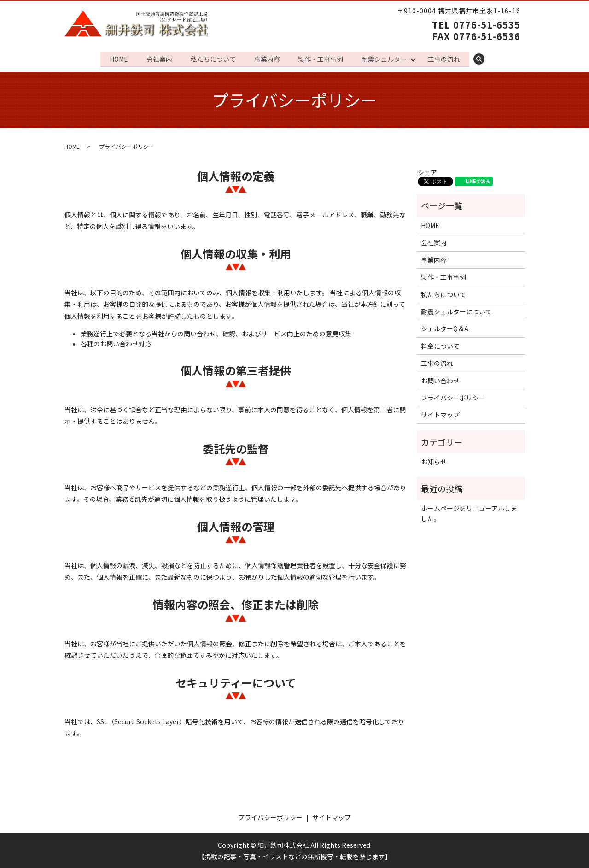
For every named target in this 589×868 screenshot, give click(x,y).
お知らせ (434, 461)
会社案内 (157, 58)
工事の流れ (447, 58)
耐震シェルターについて (456, 311)
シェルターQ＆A (445, 328)
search (487, 59)
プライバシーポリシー (453, 397)
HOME (116, 58)
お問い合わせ (440, 379)
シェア (427, 171)
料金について (440, 345)
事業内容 (267, 58)
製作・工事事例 (321, 58)
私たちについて (212, 58)
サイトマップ (440, 414)
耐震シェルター (386, 58)
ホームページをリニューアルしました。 (469, 512)
